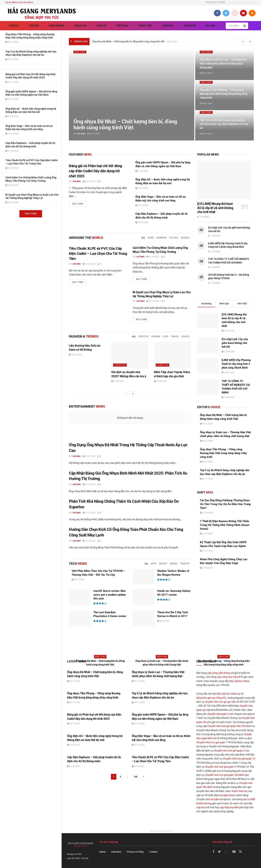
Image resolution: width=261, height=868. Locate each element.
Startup (185, 564)
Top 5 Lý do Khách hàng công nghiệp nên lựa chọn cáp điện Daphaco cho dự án (224, 124)
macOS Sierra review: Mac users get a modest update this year (110, 595)
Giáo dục (168, 26)
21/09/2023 (118, 381)
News (151, 238)
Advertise (116, 852)
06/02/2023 (163, 621)
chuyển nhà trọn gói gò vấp (220, 702)
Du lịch (210, 26)
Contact (153, 852)
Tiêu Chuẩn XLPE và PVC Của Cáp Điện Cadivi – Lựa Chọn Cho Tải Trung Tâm (98, 254)
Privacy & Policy (135, 852)
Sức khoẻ (190, 26)
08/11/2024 (78, 580)
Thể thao (122, 26)
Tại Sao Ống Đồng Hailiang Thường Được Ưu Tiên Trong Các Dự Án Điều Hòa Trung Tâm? (225, 504)
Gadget (163, 564)
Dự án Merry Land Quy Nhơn (19, 2)
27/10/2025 (142, 171)
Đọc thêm (78, 204)
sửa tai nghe (212, 799)
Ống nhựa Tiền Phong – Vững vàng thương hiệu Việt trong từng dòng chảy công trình (224, 94)
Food (166, 336)
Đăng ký (250, 2)
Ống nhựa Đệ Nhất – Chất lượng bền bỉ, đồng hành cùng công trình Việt (128, 41)
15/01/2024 (75, 355)
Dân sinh (80, 52)
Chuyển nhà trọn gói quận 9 (220, 767)
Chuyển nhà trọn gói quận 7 (212, 742)
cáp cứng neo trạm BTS (230, 677)
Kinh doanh (57, 26)
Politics (174, 238)
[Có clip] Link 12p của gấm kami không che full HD (235, 343)
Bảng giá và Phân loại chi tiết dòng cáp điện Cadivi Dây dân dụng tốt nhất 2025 (95, 171)
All (143, 238)
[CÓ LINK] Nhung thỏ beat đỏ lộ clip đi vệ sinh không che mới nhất (215, 208)
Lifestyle (143, 336)
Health (186, 336)
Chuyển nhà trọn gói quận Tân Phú (227, 726)
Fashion (156, 336)
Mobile (174, 564)
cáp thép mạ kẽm (229, 807)
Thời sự (14, 26)
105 (135, 777)
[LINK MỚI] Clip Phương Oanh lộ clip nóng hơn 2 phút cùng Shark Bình (236, 364)
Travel (175, 336)
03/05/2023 (160, 381)
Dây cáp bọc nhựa (239, 681)
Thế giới (34, 26)
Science (185, 238)
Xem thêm (31, 214)
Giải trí (101, 26)
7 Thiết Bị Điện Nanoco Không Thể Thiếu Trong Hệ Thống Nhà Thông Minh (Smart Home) (225, 525)
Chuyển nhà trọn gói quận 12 (239, 759)
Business (161, 238)
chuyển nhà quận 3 (218, 714)
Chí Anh (81, 134)
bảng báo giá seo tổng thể (211, 698)
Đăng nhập (236, 2)
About (102, 852)
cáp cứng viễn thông (219, 673)
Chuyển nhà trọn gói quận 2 (229, 751)
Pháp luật (145, 26)
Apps (154, 564)
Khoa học (80, 26)
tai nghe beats (227, 795)
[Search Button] (245, 26)
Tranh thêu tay (239, 791)
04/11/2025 (94, 134)
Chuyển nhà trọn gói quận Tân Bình (224, 775)
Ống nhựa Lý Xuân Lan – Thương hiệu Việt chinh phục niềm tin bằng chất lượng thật (223, 64)
